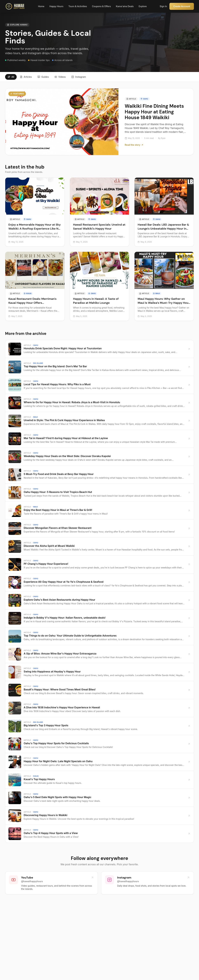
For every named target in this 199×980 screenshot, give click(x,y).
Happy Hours (56, 6)
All (11, 77)
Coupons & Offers (101, 6)
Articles (26, 77)
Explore (143, 6)
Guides (43, 77)
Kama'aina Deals (125, 6)
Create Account (182, 6)
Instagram (79, 77)
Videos (60, 77)
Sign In (163, 6)
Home (41, 6)
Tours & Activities (78, 6)
